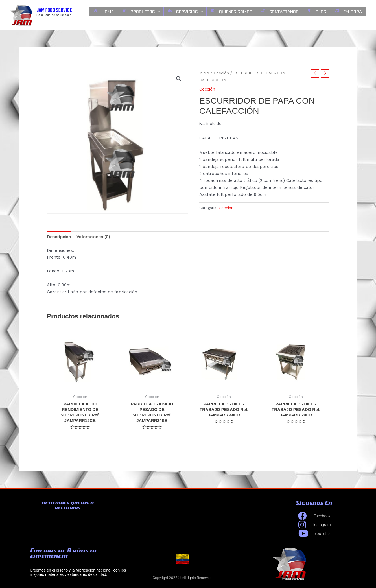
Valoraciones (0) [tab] (93, 237)
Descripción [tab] (59, 237)
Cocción (221, 73)
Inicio (204, 73)
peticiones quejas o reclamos (67, 505)
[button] (179, 79)
